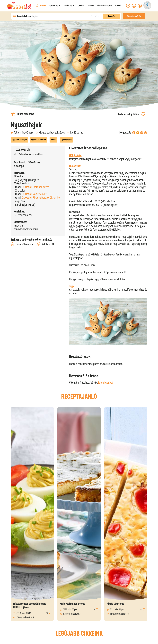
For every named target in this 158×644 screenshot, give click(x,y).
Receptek (95, 16)
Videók (91, 6)
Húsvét (53, 140)
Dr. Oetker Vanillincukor (34, 194)
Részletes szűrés (134, 16)
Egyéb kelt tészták (39, 140)
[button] (55, 6)
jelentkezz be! (105, 383)
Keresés (112, 16)
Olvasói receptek (105, 6)
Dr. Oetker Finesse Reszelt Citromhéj (41, 198)
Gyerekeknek (66, 140)
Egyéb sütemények (19, 140)
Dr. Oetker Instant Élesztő (35, 187)
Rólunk (118, 6)
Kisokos (81, 6)
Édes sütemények (23, 244)
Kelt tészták (46, 244)
